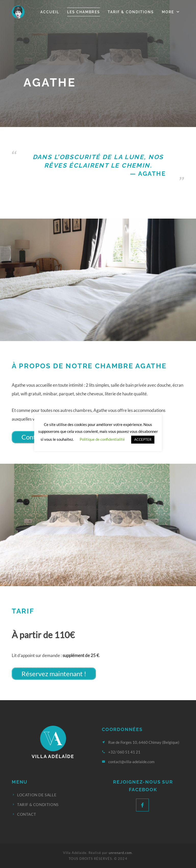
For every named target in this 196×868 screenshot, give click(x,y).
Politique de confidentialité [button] (102, 439)
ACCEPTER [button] (143, 439)
